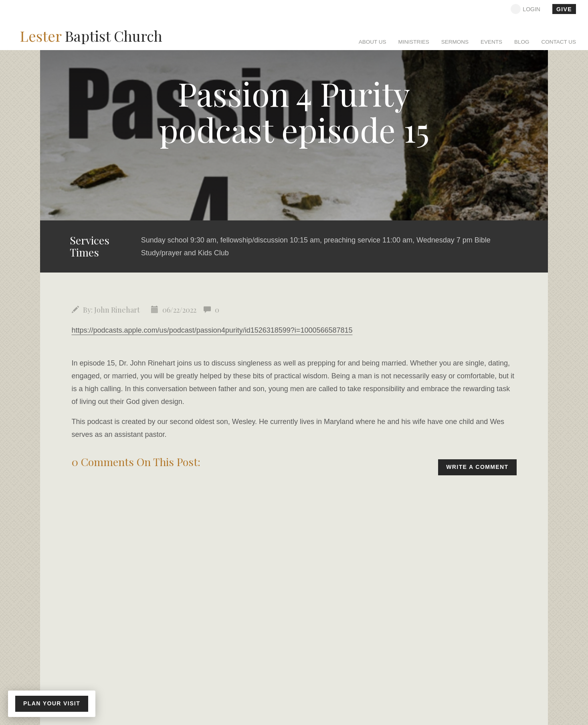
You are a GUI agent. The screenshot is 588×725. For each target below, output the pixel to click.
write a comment (477, 467)
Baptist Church (91, 36)
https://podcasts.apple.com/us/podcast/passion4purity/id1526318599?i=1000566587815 (212, 330)
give (564, 9)
